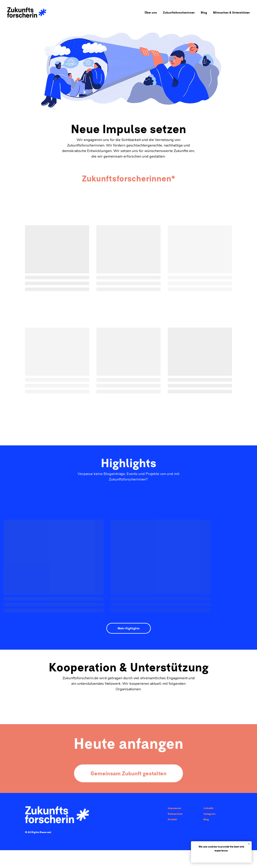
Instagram (210, 814)
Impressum (175, 808)
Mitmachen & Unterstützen (231, 12)
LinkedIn (208, 808)
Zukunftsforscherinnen (179, 12)
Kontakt (172, 819)
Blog (204, 12)
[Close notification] (249, 844)
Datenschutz (175, 814)
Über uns (151, 12)
